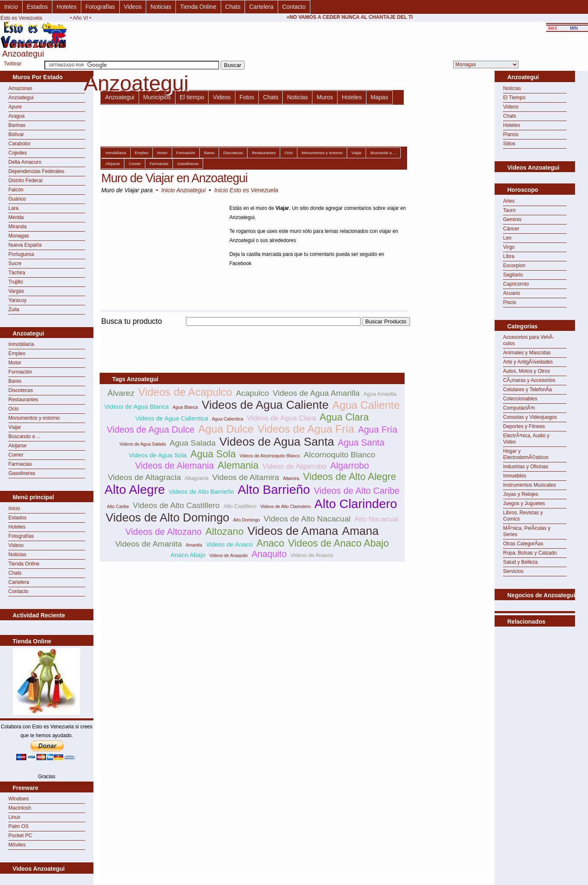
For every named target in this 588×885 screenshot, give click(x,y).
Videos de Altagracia (144, 477)
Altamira (291, 478)
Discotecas (21, 390)
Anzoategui (21, 98)
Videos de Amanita (149, 544)
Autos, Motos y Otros (526, 371)
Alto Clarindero (356, 504)
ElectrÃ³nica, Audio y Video (526, 439)
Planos (511, 134)
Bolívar (16, 134)
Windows (19, 799)
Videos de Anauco (312, 555)
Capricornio (516, 284)
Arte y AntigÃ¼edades (528, 362)
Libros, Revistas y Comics (523, 516)
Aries (509, 201)
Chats (233, 7)
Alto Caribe (118, 506)
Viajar (15, 427)
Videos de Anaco (230, 544)
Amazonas (20, 88)
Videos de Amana (293, 531)
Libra (509, 256)
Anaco (270, 543)
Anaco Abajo (188, 555)
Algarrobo (350, 466)
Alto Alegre (135, 489)
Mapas (379, 97)
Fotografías (100, 7)
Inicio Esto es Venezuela (246, 190)
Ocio (14, 409)
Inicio (11, 7)
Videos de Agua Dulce (151, 430)
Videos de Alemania (174, 466)
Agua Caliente (366, 405)
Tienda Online (198, 7)
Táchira (17, 273)
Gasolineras (22, 473)
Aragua (17, 116)
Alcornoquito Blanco (339, 455)
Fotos (247, 97)
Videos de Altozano (163, 532)
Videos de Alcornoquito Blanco (270, 456)
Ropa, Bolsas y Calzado (530, 553)
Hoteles (66, 7)
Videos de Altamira (246, 477)
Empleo (17, 353)
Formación (20, 372)
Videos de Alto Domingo (167, 517)
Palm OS (18, 826)
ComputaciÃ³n (519, 408)
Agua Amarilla (380, 394)
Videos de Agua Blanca (137, 406)
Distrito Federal (25, 181)
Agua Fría (378, 430)
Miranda (17, 227)
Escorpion (514, 266)
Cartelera (261, 7)
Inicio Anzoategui (183, 190)
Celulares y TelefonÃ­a (527, 390)
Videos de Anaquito (229, 555)
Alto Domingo (247, 520)
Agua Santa (361, 443)
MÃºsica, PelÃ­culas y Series (527, 531)
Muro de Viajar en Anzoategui (174, 178)
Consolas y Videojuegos (530, 417)
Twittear (13, 64)
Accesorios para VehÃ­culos (529, 340)
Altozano (224, 532)
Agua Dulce (226, 429)
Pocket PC (20, 836)
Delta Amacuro (25, 162)
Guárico (17, 199)
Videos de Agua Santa (277, 442)
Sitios (509, 144)
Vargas (16, 291)
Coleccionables (520, 399)
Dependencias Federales (36, 171)
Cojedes (18, 153)
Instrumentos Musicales (529, 485)
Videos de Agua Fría (306, 429)
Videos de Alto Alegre (350, 477)
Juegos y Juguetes (524, 503)
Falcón (16, 190)
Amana (360, 531)
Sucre (15, 263)
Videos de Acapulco (185, 392)
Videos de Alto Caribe (357, 491)
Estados (37, 7)
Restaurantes (23, 400)
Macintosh (20, 808)
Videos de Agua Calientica (172, 418)
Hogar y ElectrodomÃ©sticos (526, 454)
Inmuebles (514, 476)
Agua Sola (213, 454)
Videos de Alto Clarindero (286, 506)
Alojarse (17, 446)
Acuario (512, 293)
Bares (15, 381)
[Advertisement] (252, 331)
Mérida (16, 217)
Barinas (17, 125)
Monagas (19, 236)
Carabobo (19, 144)
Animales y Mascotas (527, 353)
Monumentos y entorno (34, 418)
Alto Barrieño (274, 489)
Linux (14, 817)
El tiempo (192, 97)
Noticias (161, 7)
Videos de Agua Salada (143, 444)
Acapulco (252, 393)
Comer (16, 455)
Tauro (509, 210)
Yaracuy (17, 300)
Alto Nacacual (376, 519)
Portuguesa (21, 254)
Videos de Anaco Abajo (339, 543)
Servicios (513, 571)
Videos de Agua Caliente (265, 405)
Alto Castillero (240, 506)
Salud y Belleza (520, 562)
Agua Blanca (185, 407)
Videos (133, 7)
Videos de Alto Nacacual (307, 519)
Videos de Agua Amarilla (316, 393)
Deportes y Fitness (524, 426)
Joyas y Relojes (521, 494)
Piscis (509, 302)
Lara (13, 208)
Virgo (509, 247)
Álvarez (121, 393)
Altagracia (197, 478)
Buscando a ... (24, 436)
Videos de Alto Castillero (176, 505)
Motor (15, 363)
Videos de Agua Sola (158, 455)
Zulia (14, 310)
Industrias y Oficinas (526, 467)
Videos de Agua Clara (282, 418)
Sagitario (513, 275)
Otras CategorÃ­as (523, 544)
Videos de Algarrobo (294, 466)
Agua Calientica (228, 419)
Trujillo (16, 282)
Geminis (512, 219)
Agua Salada (193, 443)
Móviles (17, 845)
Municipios (157, 97)
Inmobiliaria (21, 344)
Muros (325, 97)
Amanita (194, 545)
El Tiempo (514, 98)
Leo (507, 238)
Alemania (238, 465)
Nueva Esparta (25, 245)
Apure (15, 107)
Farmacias (20, 464)
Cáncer (511, 229)
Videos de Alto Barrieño (201, 492)
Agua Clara (344, 417)
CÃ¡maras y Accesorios (529, 380)
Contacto (294, 7)
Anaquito (269, 554)
